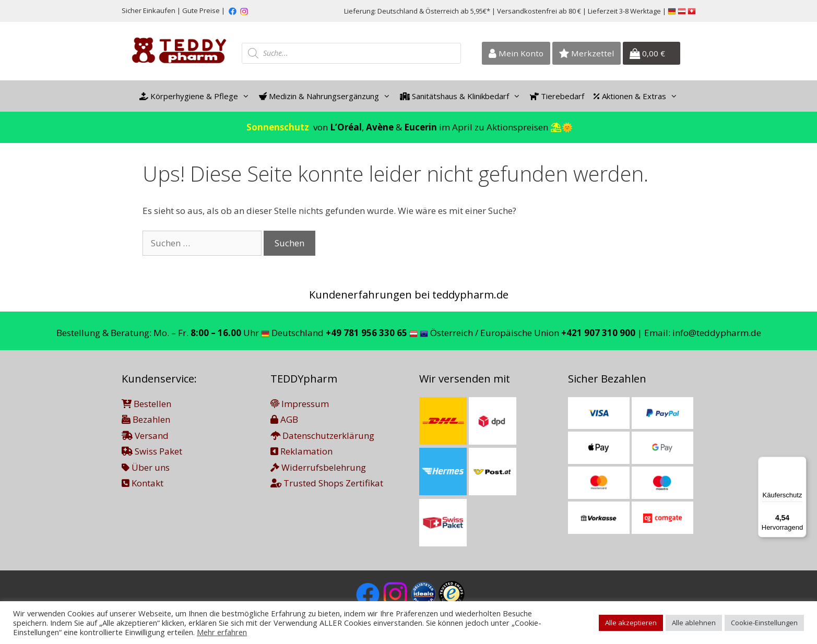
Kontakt (143, 483)
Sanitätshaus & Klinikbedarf (463, 96)
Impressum (300, 404)
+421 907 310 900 (598, 333)
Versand (145, 436)
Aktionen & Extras (638, 96)
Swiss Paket (152, 451)
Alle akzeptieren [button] (631, 623)
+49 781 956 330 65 (366, 333)
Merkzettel (587, 53)
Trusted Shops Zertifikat (327, 483)
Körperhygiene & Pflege (197, 96)
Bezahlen (146, 419)
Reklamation (301, 451)
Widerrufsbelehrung (318, 467)
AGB (284, 419)
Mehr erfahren (222, 632)
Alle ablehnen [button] (694, 623)
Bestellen (146, 404)
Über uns (146, 467)
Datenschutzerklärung (322, 436)
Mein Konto (516, 53)
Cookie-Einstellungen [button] (764, 623)
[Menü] (800, 463)
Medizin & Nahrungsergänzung (327, 96)
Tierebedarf (557, 96)
